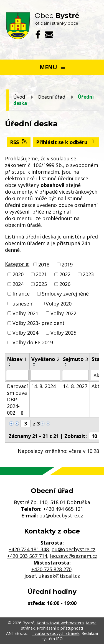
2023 (88, 274)
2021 (41, 274)
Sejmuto (75, 359)
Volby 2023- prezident (39, 323)
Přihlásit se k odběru (66, 142)
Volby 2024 (25, 333)
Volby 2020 (59, 304)
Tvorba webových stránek (56, 633)
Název (17, 359)
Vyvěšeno (45, 359)
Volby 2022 (63, 313)
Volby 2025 (63, 333)
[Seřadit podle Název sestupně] (10, 366)
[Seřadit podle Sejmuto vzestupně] (66, 363)
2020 (18, 274)
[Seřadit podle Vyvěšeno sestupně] (34, 366)
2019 (67, 265)
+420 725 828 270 (51, 569)
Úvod (19, 97)
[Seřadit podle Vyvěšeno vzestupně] (34, 363)
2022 (65, 274)
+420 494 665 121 (63, 509)
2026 (65, 284)
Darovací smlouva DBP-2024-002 (17, 399)
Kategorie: (17, 264)
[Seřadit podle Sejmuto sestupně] (66, 366)
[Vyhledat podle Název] (17, 375)
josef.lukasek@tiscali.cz (52, 576)
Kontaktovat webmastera (60, 623)
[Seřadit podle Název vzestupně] (10, 363)
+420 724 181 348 (29, 549)
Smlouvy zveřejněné (65, 294)
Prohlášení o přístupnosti (60, 628)
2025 (41, 284)
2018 (44, 265)
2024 (18, 284)
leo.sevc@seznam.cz (74, 556)
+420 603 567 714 (27, 556)
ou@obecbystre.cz (61, 515)
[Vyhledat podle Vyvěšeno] (45, 375)
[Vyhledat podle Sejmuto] (75, 375)
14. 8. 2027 (75, 386)
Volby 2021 (25, 313)
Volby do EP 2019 (33, 342)
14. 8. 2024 (44, 386)
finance (21, 294)
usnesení (23, 304)
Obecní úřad (52, 97)
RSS (19, 142)
